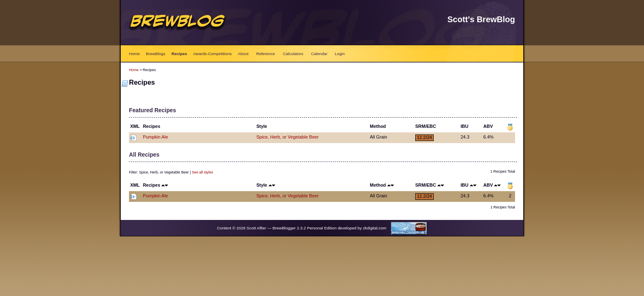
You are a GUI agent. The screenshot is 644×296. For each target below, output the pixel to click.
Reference (266, 54)
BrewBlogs (155, 54)
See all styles (202, 172)
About (243, 54)
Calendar (319, 54)
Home (134, 54)
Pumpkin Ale (155, 137)
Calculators (293, 54)
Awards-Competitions (212, 54)
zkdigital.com (375, 228)
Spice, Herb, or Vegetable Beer (287, 137)
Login (340, 54)
